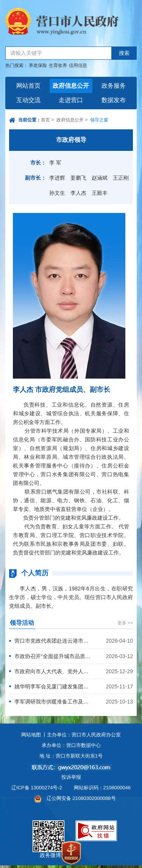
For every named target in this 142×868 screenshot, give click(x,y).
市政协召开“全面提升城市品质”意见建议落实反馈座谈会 (53, 656)
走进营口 (71, 100)
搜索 (124, 53)
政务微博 (48, 829)
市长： (38, 163)
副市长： (36, 178)
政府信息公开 (71, 86)
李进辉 (57, 178)
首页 (45, 120)
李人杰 (78, 193)
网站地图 (31, 735)
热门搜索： (17, 65)
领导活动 (22, 623)
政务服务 (114, 86)
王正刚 (121, 178)
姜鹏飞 (78, 178)
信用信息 (78, 65)
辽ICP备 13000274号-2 (37, 788)
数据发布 (114, 100)
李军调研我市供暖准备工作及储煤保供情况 (53, 702)
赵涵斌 (100, 178)
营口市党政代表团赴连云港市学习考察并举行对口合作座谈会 (53, 641)
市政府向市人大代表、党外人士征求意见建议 (53, 671)
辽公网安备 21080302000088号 (81, 798)
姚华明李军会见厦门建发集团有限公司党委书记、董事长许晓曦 (53, 686)
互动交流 (28, 100)
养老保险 (38, 65)
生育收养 (58, 65)
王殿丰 (100, 193)
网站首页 (28, 86)
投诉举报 (71, 777)
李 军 (55, 163)
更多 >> (125, 623)
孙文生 (57, 193)
